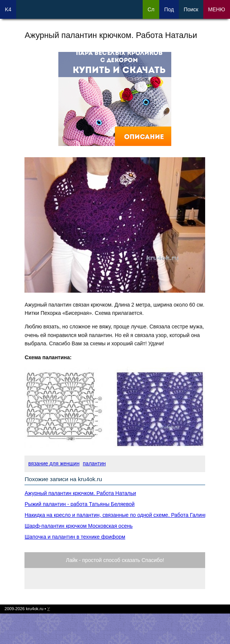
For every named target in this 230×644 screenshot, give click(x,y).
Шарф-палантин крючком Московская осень (78, 526)
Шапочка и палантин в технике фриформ (75, 537)
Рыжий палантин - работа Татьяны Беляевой (79, 504)
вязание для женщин (54, 463)
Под (169, 9)
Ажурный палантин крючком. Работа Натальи (80, 493)
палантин (94, 463)
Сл (151, 9)
